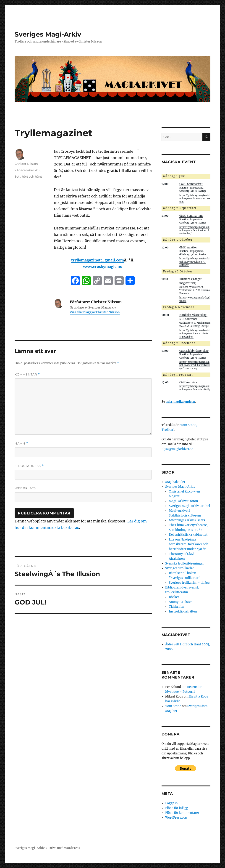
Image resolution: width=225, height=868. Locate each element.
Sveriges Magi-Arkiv (48, 34)
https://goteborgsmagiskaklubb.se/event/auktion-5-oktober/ (194, 262)
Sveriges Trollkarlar (180, 568)
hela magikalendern (180, 402)
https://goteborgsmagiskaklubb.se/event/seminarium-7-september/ (195, 230)
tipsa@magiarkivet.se (177, 449)
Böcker (174, 597)
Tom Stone (173, 706)
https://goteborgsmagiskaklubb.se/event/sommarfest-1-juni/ (195, 199)
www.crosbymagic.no (103, 266)
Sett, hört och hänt (28, 176)
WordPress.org (176, 818)
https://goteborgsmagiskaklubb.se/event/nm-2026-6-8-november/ (194, 334)
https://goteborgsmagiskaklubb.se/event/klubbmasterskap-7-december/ (195, 365)
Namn (21, 443)
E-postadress (29, 466)
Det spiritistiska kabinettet (188, 535)
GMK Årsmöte (188, 382)
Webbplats (25, 488)
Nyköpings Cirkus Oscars (187, 520)
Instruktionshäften (183, 611)
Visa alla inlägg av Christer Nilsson (95, 312)
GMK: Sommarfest (191, 184)
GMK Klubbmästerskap (194, 351)
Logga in (171, 803)
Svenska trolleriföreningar (184, 563)
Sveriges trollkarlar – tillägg (189, 583)
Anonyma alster (180, 602)
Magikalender (175, 482)
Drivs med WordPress (64, 848)
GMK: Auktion (188, 248)
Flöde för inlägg (177, 808)
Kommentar (27, 374)
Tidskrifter (177, 607)
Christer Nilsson (26, 164)
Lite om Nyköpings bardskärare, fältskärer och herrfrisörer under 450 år (189, 544)
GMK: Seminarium (191, 216)
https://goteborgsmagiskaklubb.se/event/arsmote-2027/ (195, 388)
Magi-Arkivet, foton (183, 501)
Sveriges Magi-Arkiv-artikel (189, 506)
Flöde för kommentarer (182, 813)
